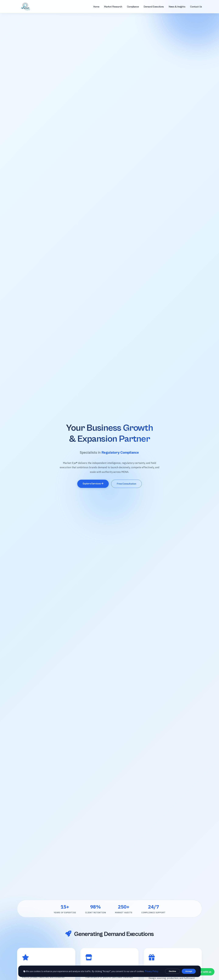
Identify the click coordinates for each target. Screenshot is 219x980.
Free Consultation (127, 484)
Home (96, 7)
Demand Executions (154, 7)
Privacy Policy (152, 971)
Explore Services (93, 484)
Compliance (133, 7)
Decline (172, 971)
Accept (189, 971)
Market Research (113, 7)
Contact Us (196, 7)
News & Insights (177, 7)
